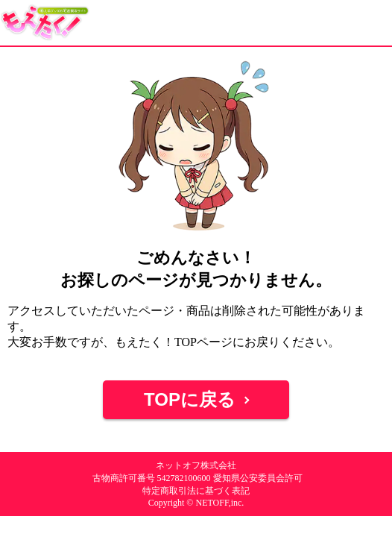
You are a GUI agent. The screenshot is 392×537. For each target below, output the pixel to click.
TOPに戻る (190, 399)
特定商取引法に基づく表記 (196, 491)
